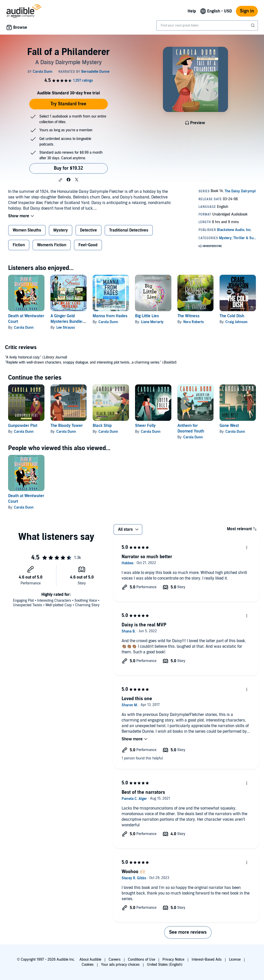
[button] (60, 180)
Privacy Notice (173, 960)
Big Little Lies (147, 316)
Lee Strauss (66, 328)
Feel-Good (88, 245)
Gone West (229, 426)
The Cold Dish (232, 316)
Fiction (19, 245)
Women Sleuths (27, 230)
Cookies (88, 965)
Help (192, 11)
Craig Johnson (236, 322)
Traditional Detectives (129, 230)
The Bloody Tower (67, 426)
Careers (115, 960)
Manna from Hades (110, 316)
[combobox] (207, 25)
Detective (88, 230)
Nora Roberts (194, 322)
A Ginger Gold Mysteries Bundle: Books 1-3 (67, 322)
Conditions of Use (142, 960)
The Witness (188, 316)
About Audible (90, 960)
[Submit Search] (253, 25)
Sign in (247, 11)
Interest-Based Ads (207, 960)
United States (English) (165, 965)
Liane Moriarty (152, 322)
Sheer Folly (145, 426)
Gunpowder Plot (23, 426)
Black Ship (102, 426)
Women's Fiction (52, 245)
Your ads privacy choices (120, 965)
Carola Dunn (24, 328)
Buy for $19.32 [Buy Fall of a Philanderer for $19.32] (68, 168)
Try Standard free (68, 104)
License (235, 960)
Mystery (61, 230)
